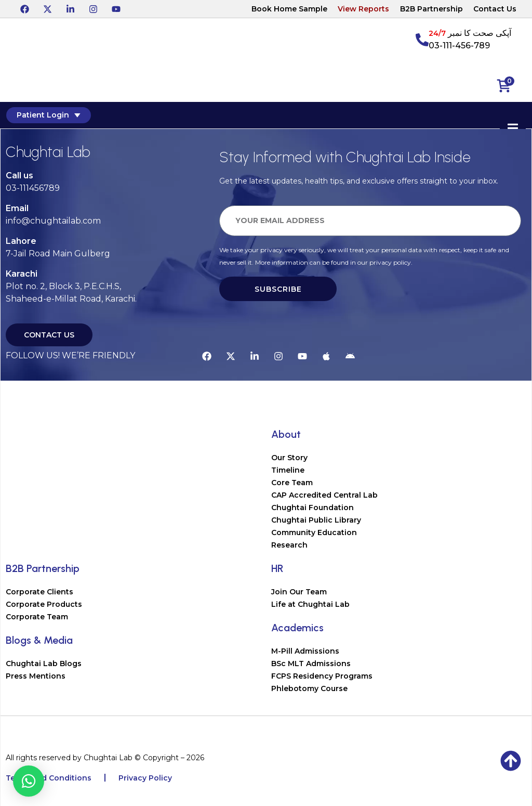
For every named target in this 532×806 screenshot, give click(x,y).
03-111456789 (33, 188)
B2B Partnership (431, 9)
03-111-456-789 (459, 45)
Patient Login (48, 115)
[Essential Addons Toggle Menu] (514, 128)
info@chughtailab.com (53, 221)
